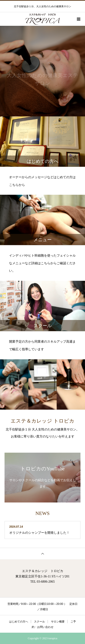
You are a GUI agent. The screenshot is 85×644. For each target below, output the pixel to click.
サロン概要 (58, 622)
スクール (39, 622)
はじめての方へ (19, 622)
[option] (42, 71)
